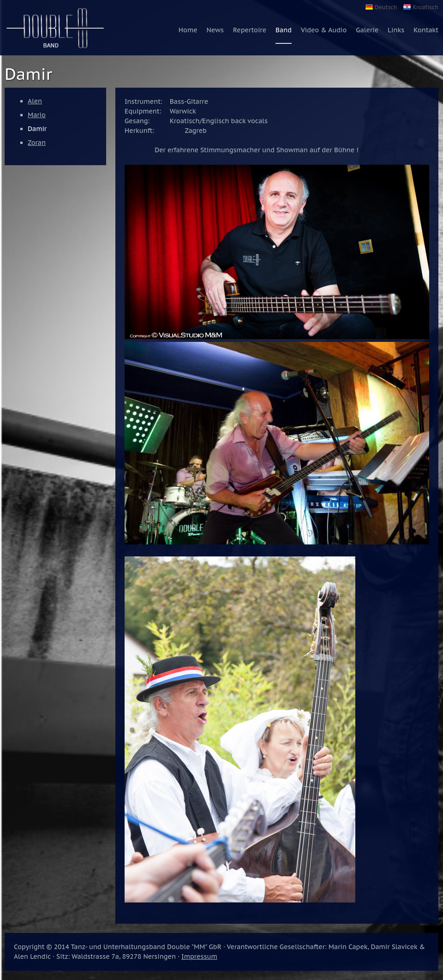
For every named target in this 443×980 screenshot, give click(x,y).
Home (188, 30)
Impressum (199, 956)
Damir (37, 129)
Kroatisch (425, 7)
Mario (37, 115)
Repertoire (250, 30)
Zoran (37, 143)
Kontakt (426, 30)
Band (284, 30)
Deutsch (386, 7)
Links (396, 30)
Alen (35, 101)
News (215, 30)
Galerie (367, 30)
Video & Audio (324, 30)
